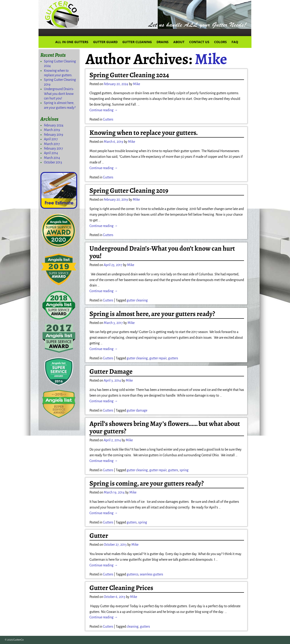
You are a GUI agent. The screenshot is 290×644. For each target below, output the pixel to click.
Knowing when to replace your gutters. (144, 133)
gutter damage (137, 410)
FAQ (235, 42)
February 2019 (54, 135)
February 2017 (53, 148)
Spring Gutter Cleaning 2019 (129, 190)
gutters (173, 358)
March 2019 (52, 130)
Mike (211, 59)
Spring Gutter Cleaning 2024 (129, 75)
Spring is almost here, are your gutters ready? (152, 314)
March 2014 (52, 158)
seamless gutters (151, 574)
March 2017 (52, 144)
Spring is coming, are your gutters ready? (147, 483)
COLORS (220, 42)
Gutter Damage (111, 371)
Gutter (99, 535)
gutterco (132, 574)
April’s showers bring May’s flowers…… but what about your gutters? (165, 427)
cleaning (133, 627)
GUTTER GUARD (105, 42)
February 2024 (54, 125)
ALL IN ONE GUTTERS (72, 42)
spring (184, 470)
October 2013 (53, 162)
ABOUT (179, 42)
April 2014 (51, 153)
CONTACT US (199, 42)
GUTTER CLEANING (137, 42)
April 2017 (51, 139)
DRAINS (163, 42)
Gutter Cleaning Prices (121, 588)
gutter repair (158, 358)
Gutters (108, 119)
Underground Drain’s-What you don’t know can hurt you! (162, 252)
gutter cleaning (137, 300)
